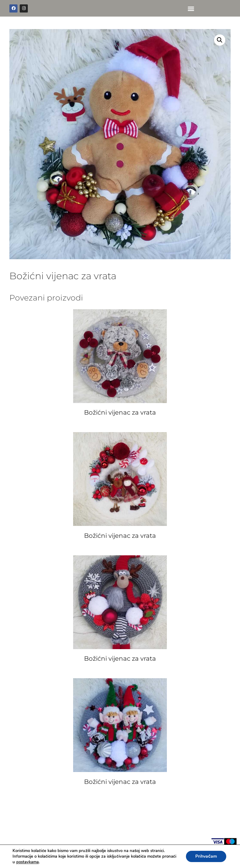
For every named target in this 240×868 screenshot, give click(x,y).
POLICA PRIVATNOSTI (30, 858)
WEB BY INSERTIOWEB (208, 858)
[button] (191, 8)
